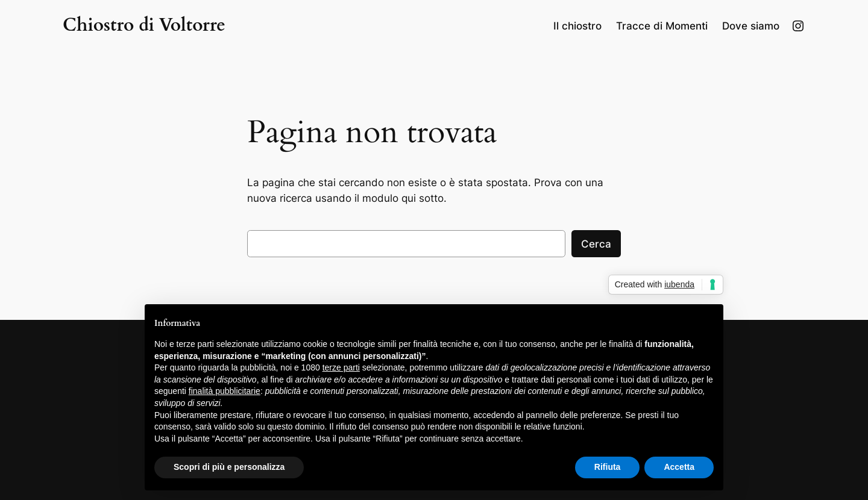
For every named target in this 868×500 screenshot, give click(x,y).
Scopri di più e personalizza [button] (229, 467)
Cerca (596, 244)
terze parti (341, 367)
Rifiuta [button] (608, 467)
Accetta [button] (679, 467)
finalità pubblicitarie (225, 391)
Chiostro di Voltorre (144, 25)
